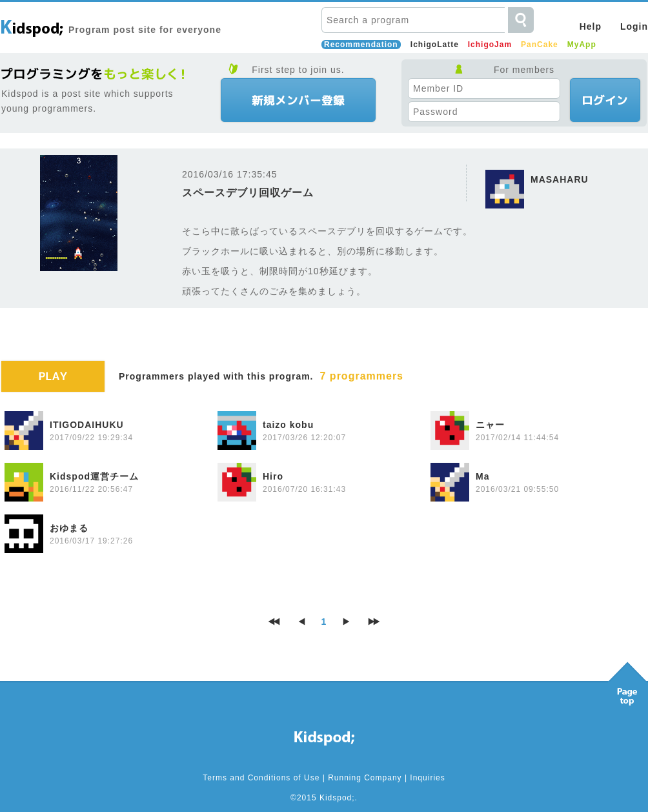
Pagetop (627, 680)
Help (591, 26)
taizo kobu (288, 425)
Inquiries (427, 778)
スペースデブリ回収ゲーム (248, 193)
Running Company (365, 778)
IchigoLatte (435, 45)
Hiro (273, 476)
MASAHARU (560, 179)
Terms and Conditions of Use (261, 778)
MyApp (582, 45)
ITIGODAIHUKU (87, 425)
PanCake (540, 45)
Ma (482, 476)
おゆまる (69, 528)
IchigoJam (490, 45)
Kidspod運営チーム (94, 476)
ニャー (490, 425)
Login (634, 26)
